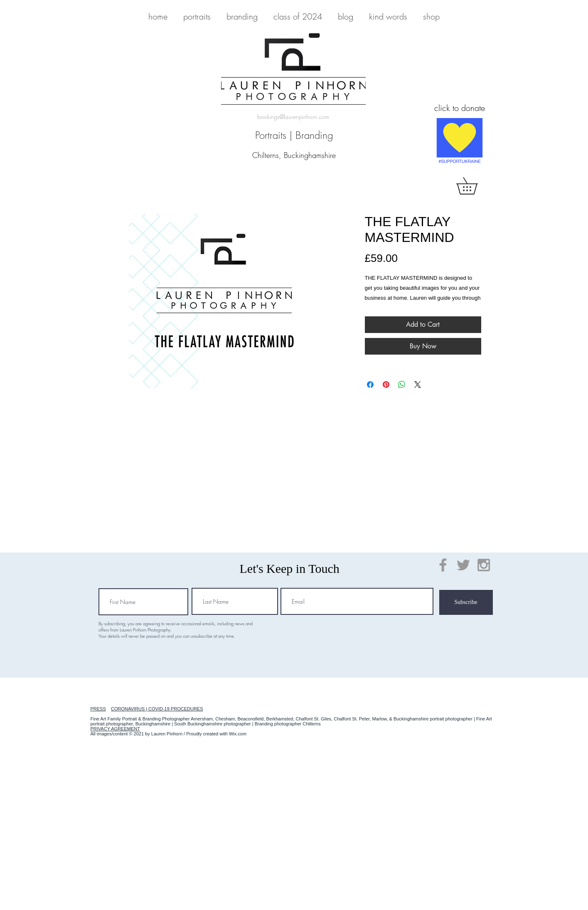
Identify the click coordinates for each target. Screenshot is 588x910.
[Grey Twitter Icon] (463, 565)
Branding (314, 135)
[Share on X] (418, 385)
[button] (475, 186)
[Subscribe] (466, 602)
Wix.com (238, 734)
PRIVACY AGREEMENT (115, 729)
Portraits (271, 135)
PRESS (98, 709)
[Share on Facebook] (370, 385)
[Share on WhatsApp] (402, 385)
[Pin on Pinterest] (386, 385)
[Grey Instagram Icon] (484, 565)
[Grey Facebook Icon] (443, 565)
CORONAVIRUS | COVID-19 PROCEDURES (157, 709)
